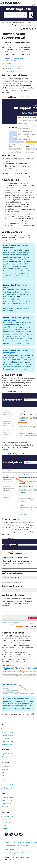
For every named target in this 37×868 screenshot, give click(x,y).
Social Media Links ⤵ (12, 69)
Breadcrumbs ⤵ (11, 63)
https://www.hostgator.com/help (16, 81)
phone (6, 708)
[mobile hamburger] (33, 3)
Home (4, 22)
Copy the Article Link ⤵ (13, 66)
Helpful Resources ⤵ (12, 71)
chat (12, 708)
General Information (29, 25)
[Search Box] (15, 15)
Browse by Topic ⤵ (12, 61)
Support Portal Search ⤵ (14, 58)
